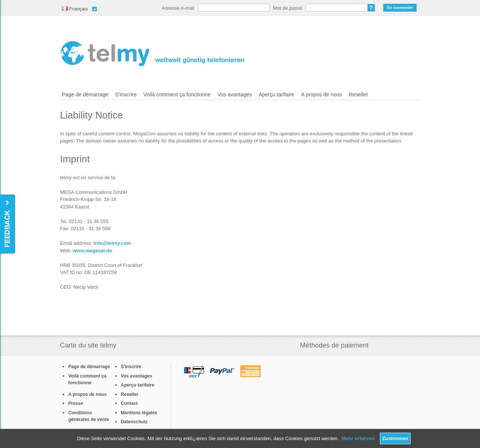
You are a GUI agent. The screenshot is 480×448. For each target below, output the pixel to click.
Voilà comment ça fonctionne (177, 94)
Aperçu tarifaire (277, 94)
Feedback (8, 224)
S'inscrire (126, 94)
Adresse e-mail (178, 8)
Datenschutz (134, 422)
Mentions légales (139, 413)
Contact (129, 403)
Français (75, 9)
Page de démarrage (85, 94)
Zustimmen (395, 438)
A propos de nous (322, 94)
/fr (152, 54)
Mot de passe (288, 8)
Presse (76, 403)
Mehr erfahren (358, 438)
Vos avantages (235, 94)
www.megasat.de (92, 251)
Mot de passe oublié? (371, 8)
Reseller (358, 94)
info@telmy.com (112, 243)
